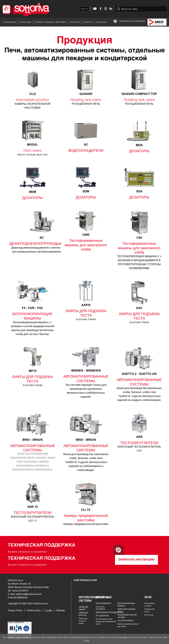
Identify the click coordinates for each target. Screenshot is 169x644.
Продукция (25, 22)
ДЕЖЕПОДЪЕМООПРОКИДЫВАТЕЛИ (107, 613)
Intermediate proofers (150, 605)
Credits (48, 611)
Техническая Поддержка (130, 21)
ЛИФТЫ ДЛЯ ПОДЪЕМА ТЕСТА (126, 610)
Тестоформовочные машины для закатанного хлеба (106, 622)
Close (87, 641)
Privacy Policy (15, 610)
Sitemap (61, 610)
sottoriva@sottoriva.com (29, 594)
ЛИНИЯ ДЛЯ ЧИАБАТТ (83, 608)
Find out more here (157, 637)
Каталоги (74, 22)
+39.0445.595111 (20, 591)
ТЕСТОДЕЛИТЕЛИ (102, 616)
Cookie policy (34, 610)
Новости (88, 22)
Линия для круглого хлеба (83, 621)
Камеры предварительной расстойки (128, 625)
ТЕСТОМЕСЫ (100, 609)
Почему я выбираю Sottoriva (50, 22)
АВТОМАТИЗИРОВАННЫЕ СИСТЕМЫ (127, 616)
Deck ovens (149, 615)
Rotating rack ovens (150, 610)
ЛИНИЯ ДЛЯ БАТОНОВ (83, 614)
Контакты (101, 22)
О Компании (9, 22)
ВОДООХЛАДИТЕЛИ (103, 603)
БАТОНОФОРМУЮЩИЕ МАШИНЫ (126, 605)
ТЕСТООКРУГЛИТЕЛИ (125, 621)
